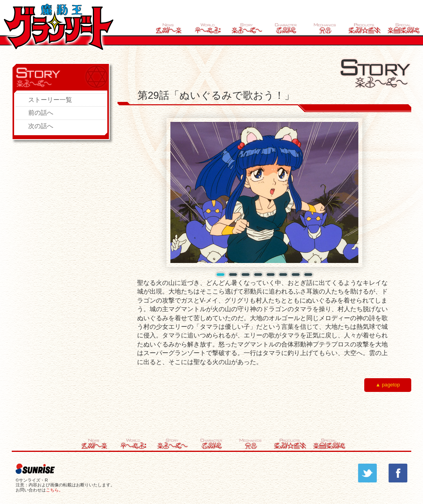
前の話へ (41, 113)
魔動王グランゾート (59, 27)
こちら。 (54, 490)
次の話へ (41, 126)
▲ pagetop (388, 385)
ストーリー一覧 (50, 100)
